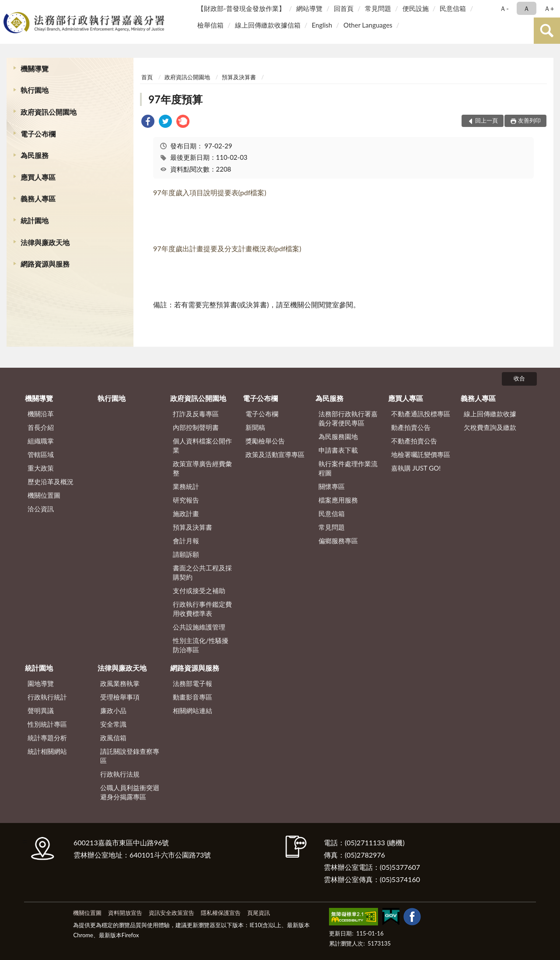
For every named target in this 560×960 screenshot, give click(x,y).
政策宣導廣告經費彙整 (202, 468)
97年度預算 (175, 99)
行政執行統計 (47, 697)
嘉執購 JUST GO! (416, 468)
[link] (148, 122)
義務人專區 (38, 199)
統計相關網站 (47, 751)
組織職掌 (41, 441)
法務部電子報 (192, 683)
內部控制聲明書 (196, 427)
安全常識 (113, 724)
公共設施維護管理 (199, 627)
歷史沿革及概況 (51, 482)
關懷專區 (332, 486)
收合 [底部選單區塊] (519, 378)
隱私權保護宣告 (221, 913)
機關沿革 (41, 414)
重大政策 (41, 468)
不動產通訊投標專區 (421, 414)
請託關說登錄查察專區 (130, 756)
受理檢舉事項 (120, 697)
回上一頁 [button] (486, 120)
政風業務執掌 (120, 683)
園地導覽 (41, 683)
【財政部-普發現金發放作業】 (241, 8)
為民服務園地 (338, 436)
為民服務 (35, 155)
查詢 (547, 31)
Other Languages (368, 25)
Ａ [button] (527, 8)
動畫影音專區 (192, 697)
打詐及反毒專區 (196, 414)
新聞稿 (255, 427)
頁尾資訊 (259, 913)
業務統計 (186, 486)
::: (8, 8)
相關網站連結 (192, 710)
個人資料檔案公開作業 (202, 445)
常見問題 (378, 8)
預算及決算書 (239, 77)
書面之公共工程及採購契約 (202, 572)
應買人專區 (38, 177)
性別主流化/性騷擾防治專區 (201, 645)
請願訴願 (186, 554)
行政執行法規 (120, 774)
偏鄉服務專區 (338, 541)
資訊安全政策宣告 (171, 913)
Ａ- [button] (504, 8)
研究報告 (186, 500)
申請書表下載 (338, 450)
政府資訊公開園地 (49, 112)
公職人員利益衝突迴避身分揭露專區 (130, 792)
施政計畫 (186, 513)
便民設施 (416, 8)
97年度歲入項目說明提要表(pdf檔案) (210, 192)
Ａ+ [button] (549, 8)
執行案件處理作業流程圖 (348, 468)
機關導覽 (35, 69)
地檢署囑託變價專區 (421, 454)
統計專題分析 (47, 738)
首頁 (147, 77)
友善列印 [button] (529, 120)
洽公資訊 (41, 509)
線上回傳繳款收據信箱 (268, 25)
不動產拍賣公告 (414, 441)
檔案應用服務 (338, 500)
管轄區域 (41, 454)
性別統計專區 (47, 724)
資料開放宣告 (125, 913)
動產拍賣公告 (411, 427)
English (322, 25)
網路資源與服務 (45, 264)
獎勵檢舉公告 (265, 441)
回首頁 (344, 8)
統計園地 (35, 220)
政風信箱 (113, 738)
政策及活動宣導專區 (275, 454)
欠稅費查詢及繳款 (490, 427)
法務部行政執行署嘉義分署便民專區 (348, 418)
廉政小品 (113, 710)
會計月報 (186, 541)
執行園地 (35, 90)
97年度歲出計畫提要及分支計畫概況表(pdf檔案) (227, 248)
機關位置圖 (44, 495)
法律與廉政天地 (45, 242)
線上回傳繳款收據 (490, 414)
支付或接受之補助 (199, 591)
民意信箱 (453, 8)
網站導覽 (309, 8)
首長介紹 (41, 427)
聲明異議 (41, 710)
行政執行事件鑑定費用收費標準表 (202, 609)
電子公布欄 (38, 134)
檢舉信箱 (210, 25)
